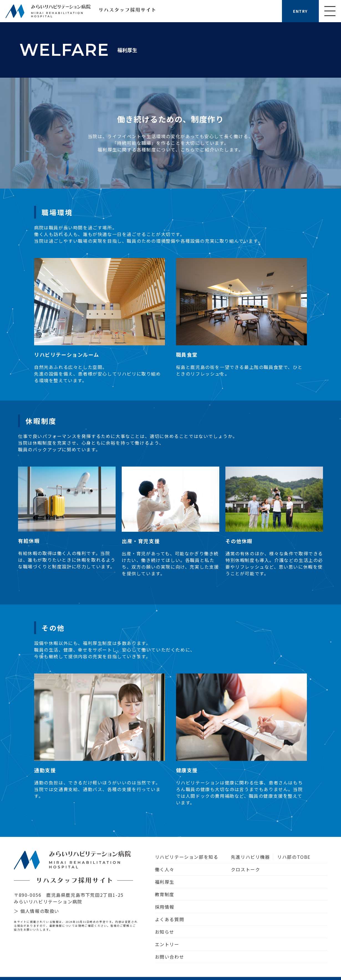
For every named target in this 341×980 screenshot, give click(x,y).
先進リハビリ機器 (250, 857)
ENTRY (300, 11)
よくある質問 (170, 919)
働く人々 (165, 869)
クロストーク (246, 869)
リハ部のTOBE (294, 857)
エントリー (167, 944)
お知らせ (165, 932)
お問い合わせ (170, 957)
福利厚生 (165, 882)
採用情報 (165, 907)
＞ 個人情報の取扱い (37, 911)
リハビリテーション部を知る (187, 857)
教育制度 (165, 894)
